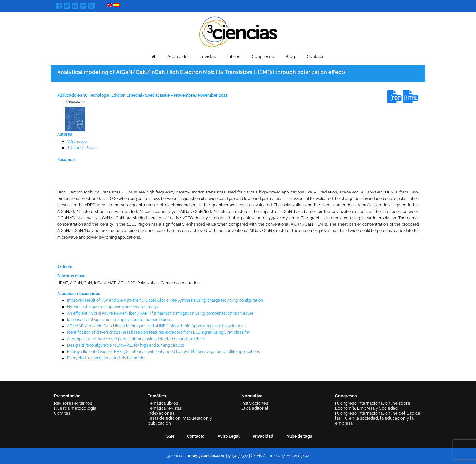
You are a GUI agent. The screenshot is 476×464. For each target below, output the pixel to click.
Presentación (67, 396)
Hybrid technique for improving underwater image (113, 307)
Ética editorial (255, 408)
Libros (234, 56)
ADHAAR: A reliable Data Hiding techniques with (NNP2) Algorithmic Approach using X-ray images (156, 326)
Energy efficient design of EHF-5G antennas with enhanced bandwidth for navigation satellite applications (164, 352)
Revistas (208, 56)
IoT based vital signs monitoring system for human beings (119, 320)
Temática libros (163, 403)
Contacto (316, 56)
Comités (62, 413)
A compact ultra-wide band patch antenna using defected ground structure (136, 339)
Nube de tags (299, 436)
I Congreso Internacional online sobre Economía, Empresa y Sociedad (373, 406)
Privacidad (263, 436)
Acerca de (178, 56)
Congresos (263, 56)
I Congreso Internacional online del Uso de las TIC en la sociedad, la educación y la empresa (378, 418)
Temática (157, 396)
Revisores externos (73, 403)
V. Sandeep (77, 142)
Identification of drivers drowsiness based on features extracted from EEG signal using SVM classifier (158, 332)
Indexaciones (161, 413)
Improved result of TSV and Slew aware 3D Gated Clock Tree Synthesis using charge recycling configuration (165, 300)
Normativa (252, 396)
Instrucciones (255, 403)
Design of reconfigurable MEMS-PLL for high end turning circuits (126, 345)
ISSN (170, 436)
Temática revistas (165, 408)
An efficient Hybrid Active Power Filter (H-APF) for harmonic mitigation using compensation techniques (160, 313)
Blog (290, 56)
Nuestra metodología (75, 408)
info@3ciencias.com (207, 456)
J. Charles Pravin (82, 148)
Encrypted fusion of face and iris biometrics (107, 358)
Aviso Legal (229, 436)
